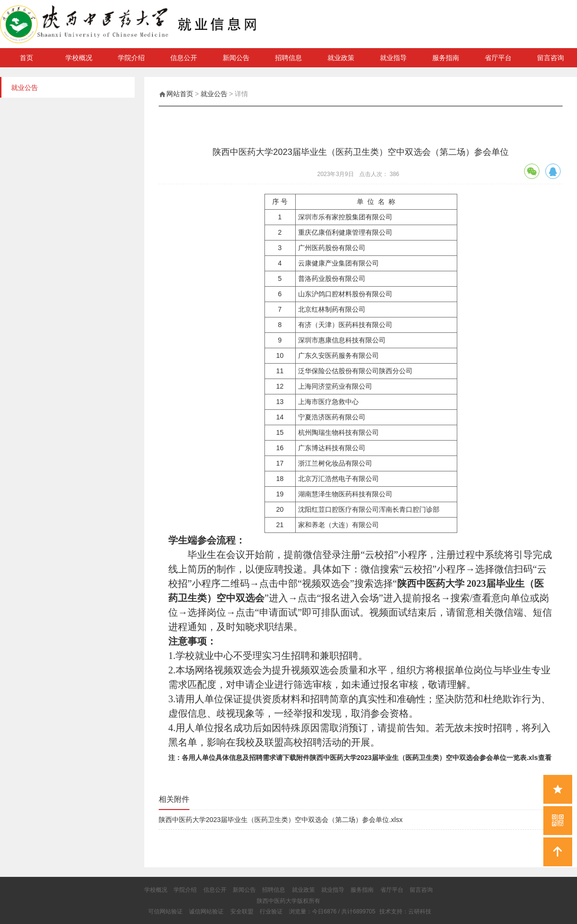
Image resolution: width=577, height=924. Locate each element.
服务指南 (446, 58)
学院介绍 (131, 58)
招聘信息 (288, 58)
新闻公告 (236, 58)
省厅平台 (498, 58)
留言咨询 (551, 58)
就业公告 (214, 94)
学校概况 (79, 58)
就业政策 (341, 58)
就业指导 (393, 58)
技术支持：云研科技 (405, 911)
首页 (26, 58)
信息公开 (184, 58)
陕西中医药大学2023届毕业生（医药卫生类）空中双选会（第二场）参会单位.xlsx (281, 820)
